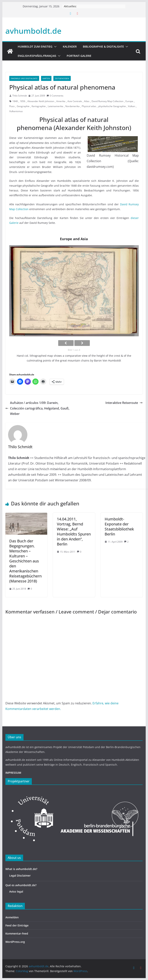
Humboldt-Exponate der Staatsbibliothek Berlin (119, 526)
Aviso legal (16, 891)
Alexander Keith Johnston (41, 101)
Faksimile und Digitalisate (24, 78)
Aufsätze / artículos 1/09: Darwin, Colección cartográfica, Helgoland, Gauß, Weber (37, 408)
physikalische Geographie (112, 106)
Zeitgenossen (62, 78)
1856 (23, 101)
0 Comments (55, 96)
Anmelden (12, 917)
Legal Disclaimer (20, 876)
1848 (15, 101)
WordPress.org (15, 942)
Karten (46, 78)
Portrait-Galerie (79, 56)
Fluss (12, 106)
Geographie (23, 106)
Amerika (61, 101)
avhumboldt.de (33, 31)
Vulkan (132, 106)
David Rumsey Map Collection (107, 101)
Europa (129, 101)
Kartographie (39, 106)
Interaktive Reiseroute (124, 403)
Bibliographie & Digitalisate (103, 47)
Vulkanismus (16, 111)
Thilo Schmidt (20, 96)
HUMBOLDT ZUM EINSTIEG (35, 47)
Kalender (70, 47)
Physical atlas (89, 106)
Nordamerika (72, 106)
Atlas (87, 101)
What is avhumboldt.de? (21, 869)
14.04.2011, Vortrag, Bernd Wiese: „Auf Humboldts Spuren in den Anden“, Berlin (74, 532)
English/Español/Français (37, 56)
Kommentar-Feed (17, 933)
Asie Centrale (75, 101)
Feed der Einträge (17, 925)
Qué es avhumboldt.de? (21, 885)
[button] (55, 47)
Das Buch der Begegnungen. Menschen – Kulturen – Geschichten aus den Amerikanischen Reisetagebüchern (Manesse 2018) (25, 561)
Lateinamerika (55, 106)
